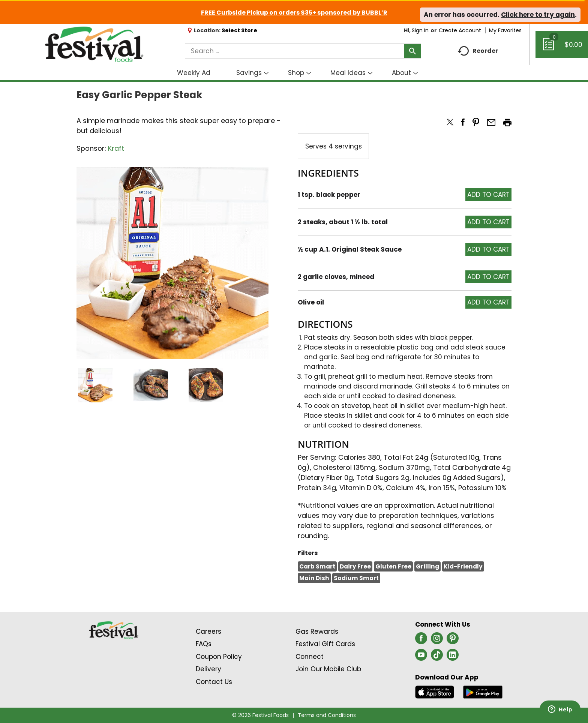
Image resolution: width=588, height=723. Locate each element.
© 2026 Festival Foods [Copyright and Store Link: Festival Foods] (260, 715)
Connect (310, 657)
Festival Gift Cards (325, 644)
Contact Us (214, 682)
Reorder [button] (478, 51)
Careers (208, 631)
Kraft (116, 148)
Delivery (208, 669)
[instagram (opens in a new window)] (437, 640)
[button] (95, 385)
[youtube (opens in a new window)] (421, 657)
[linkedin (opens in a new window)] (453, 657)
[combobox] (303, 51)
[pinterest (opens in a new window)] (453, 640)
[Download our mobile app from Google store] (483, 691)
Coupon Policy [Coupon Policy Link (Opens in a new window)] (219, 657)
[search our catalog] (412, 51)
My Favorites (506, 30)
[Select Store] (240, 30)
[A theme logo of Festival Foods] (94, 45)
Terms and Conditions (327, 715)
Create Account (460, 30)
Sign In (420, 30)
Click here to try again (538, 15)
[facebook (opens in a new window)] (421, 640)
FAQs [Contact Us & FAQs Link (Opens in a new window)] (204, 644)
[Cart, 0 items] (562, 48)
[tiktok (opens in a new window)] (437, 657)
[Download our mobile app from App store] (435, 691)
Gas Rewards (317, 631)
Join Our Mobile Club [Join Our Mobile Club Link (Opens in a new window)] (328, 669)
